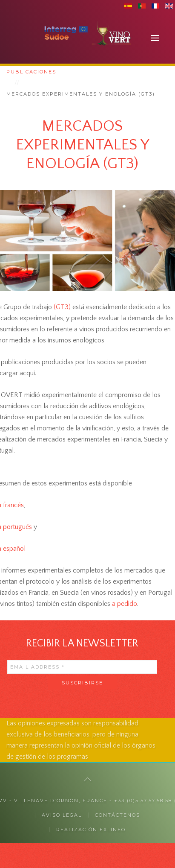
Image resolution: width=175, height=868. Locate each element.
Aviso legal (62, 815)
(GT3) (62, 307)
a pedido (125, 604)
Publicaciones (31, 72)
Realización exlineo (91, 830)
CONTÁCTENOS (118, 815)
